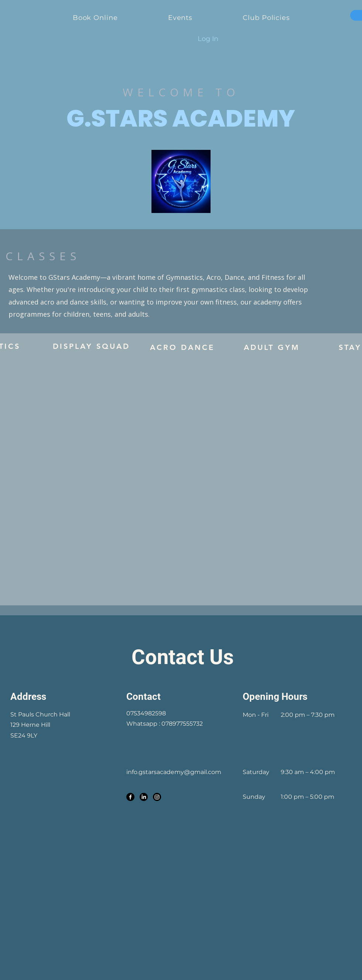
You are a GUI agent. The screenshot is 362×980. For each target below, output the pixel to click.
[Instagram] (157, 797)
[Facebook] (130, 797)
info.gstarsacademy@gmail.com (174, 772)
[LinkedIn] (144, 797)
